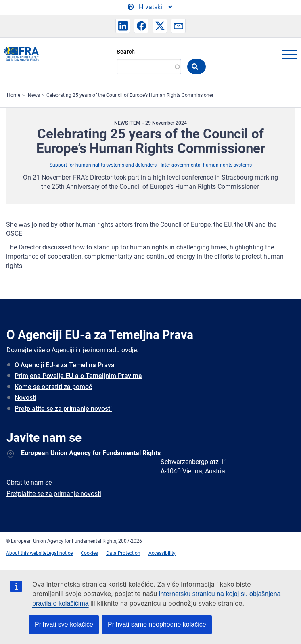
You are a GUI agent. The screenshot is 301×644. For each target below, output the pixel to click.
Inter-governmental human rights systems (206, 165)
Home (14, 95)
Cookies (89, 553)
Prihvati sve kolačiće (64, 624)
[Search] (149, 67)
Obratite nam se (29, 482)
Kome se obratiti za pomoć (53, 387)
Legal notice (60, 553)
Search (126, 52)
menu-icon (289, 54)
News (34, 95)
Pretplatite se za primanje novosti (63, 409)
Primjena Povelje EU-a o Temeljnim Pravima (78, 376)
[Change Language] (150, 7)
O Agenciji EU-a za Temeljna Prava (65, 365)
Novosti (25, 398)
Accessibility (162, 553)
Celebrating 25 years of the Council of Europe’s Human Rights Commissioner (130, 95)
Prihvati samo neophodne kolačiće (157, 624)
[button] (123, 26)
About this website (26, 553)
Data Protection (123, 553)
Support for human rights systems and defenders (103, 165)
